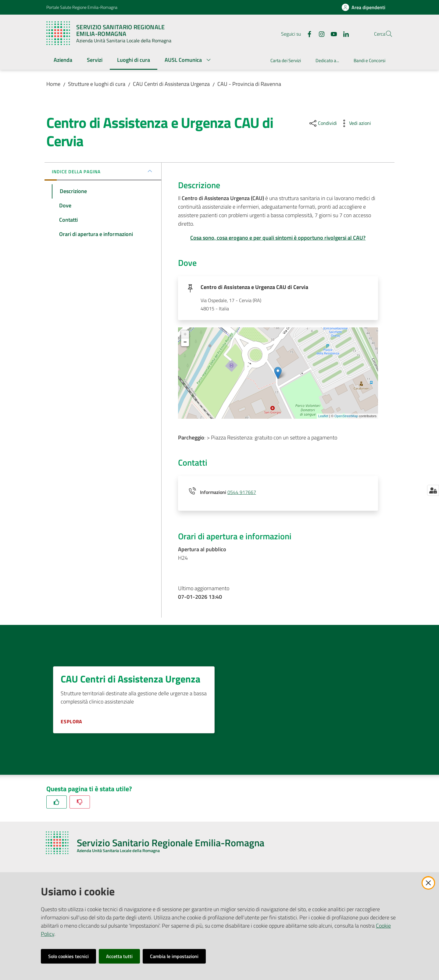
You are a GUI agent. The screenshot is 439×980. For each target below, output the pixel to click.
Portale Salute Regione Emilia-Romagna (82, 7)
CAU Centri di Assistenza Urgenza (171, 84)
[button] (385, 34)
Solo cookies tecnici (68, 956)
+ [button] (185, 335)
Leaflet (323, 417)
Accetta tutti (119, 956)
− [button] (185, 343)
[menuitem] (63, 60)
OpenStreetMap (346, 417)
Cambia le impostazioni (174, 956)
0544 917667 (242, 493)
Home (53, 84)
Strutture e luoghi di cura (97, 84)
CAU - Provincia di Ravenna (249, 84)
